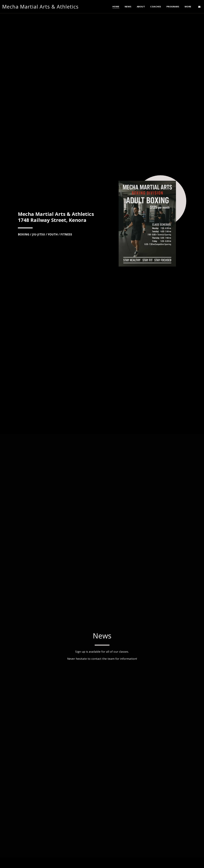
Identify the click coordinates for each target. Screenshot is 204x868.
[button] (199, 7)
